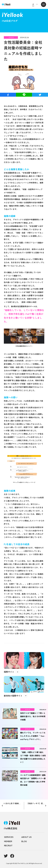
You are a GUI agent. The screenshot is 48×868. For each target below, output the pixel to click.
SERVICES (9, 837)
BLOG (24, 841)
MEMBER (8, 841)
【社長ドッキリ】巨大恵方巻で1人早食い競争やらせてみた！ (36, 803)
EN (37, 4)
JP (33, 4)
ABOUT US (26, 837)
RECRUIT (8, 845)
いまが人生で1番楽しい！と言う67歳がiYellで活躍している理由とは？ (13, 803)
